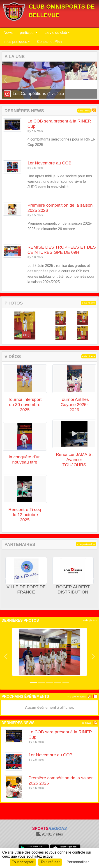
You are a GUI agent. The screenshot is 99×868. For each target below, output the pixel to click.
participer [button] (27, 33)
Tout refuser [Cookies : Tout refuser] (50, 862)
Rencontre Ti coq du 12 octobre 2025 (25, 515)
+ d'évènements (77, 697)
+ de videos (89, 356)
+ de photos (89, 303)
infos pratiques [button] (15, 42)
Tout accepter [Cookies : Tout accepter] (23, 862)
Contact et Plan (49, 42)
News (8, 33)
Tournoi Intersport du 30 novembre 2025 (25, 405)
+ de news (84, 111)
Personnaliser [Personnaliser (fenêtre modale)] (78, 862)
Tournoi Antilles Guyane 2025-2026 (74, 405)
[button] (6, 80)
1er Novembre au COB (49, 163)
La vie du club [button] (56, 33)
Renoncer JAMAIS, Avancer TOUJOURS (74, 460)
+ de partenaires (86, 544)
